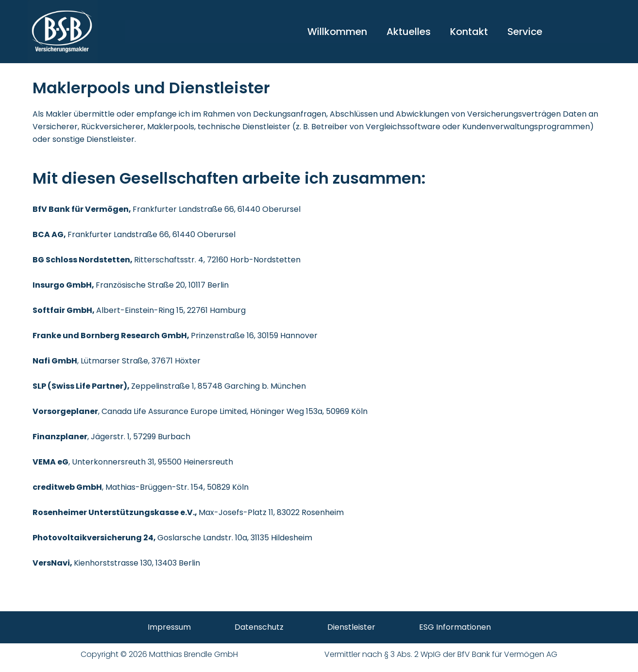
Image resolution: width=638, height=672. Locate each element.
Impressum (169, 627)
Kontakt (469, 32)
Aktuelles (409, 32)
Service (525, 32)
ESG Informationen (455, 627)
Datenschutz (259, 627)
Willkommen (337, 32)
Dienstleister (351, 627)
